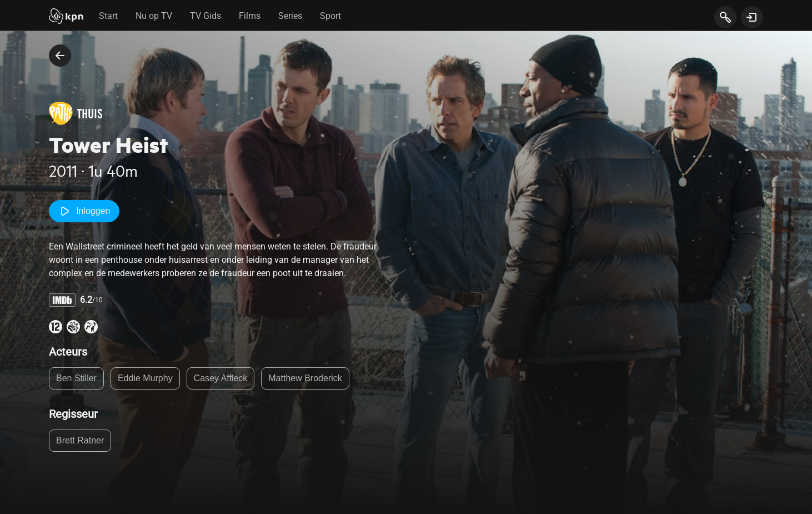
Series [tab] (290, 16)
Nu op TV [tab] (154, 16)
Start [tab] (108, 16)
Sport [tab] (330, 16)
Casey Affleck (221, 378)
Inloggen (84, 211)
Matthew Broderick (305, 378)
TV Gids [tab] (205, 16)
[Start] (66, 17)
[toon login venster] (752, 17)
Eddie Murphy (145, 378)
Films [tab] (250, 16)
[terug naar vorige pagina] (60, 56)
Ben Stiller (76, 378)
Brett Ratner (80, 440)
